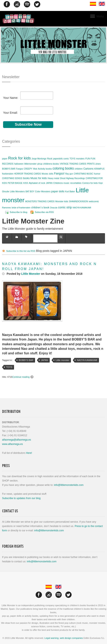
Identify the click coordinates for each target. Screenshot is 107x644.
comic (66, 159)
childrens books (51, 164)
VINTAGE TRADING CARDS (73, 164)
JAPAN (49, 183)
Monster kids (62, 201)
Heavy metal (53, 178)
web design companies (71, 638)
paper (5, 159)
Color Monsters (43, 191)
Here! (29, 453)
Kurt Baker (70, 192)
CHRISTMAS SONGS (12, 178)
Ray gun (69, 174)
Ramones (6, 208)
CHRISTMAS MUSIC (83, 174)
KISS (26, 183)
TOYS (72, 159)
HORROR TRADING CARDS (27, 174)
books (26, 178)
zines (98, 164)
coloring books (63, 168)
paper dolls (58, 191)
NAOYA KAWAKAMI (82, 208)
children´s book (40, 207)
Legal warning (52, 638)
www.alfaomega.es (12, 444)
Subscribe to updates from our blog (21, 498)
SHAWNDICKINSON (78, 201)
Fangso (19, 169)
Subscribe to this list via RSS (21, 251)
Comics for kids (90, 183)
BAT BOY (30, 192)
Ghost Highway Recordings (72, 178)
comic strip (65, 207)
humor (97, 174)
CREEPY (28, 169)
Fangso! (59, 173)
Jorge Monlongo (39, 159)
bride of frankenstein (21, 208)
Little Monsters (17, 191)
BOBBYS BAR (9, 169)
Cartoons (89, 169)
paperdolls (58, 159)
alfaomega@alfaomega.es (16, 440)
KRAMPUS (99, 169)
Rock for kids (19, 158)
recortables (76, 183)
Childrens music (61, 183)
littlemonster (30, 164)
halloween (19, 164)
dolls (51, 174)
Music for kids (39, 178)
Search (61, 237)
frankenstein (8, 174)
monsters (80, 159)
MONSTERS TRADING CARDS (40, 201)
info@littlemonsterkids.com (69, 485)
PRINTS (91, 164)
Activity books (45, 169)
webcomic (94, 201)
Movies (45, 174)
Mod (35, 169)
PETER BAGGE (15, 183)
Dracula (54, 208)
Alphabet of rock (37, 183)
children (79, 169)
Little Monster (31, 274)
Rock (50, 159)
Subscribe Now (28, 124)
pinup (40, 164)
